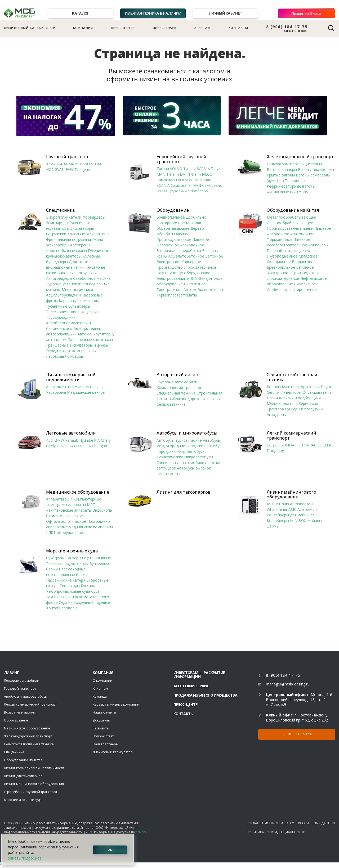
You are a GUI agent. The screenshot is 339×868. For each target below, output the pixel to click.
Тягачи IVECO (200, 174)
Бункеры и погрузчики (305, 409)
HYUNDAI (287, 445)
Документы (102, 720)
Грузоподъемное (282, 256)
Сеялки (273, 392)
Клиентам (100, 688)
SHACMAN (68, 164)
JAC (314, 445)
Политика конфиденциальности (276, 832)
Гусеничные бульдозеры (68, 306)
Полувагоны (278, 164)
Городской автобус (204, 446)
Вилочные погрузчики (77, 273)
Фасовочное (168, 245)
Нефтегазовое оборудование (183, 273)
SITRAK (97, 164)
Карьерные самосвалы (79, 301)
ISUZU (272, 445)
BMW (59, 440)
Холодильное (279, 262)
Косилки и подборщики (300, 398)
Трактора (275, 409)
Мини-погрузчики (77, 289)
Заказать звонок (296, 31)
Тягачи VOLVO (169, 169)
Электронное (168, 262)
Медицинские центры (86, 392)
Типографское (169, 289)
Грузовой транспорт (68, 157)
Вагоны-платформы (316, 169)
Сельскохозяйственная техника (292, 377)
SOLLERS (325, 445)
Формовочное (280, 239)
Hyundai (86, 440)
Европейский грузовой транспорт (181, 159)
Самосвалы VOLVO (173, 180)
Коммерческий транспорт (180, 387)
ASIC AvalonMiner (304, 509)
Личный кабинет (225, 13)
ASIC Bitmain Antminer (286, 504)
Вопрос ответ (103, 736)
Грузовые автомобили (177, 382)
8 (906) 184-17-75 (287, 27)
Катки (314, 387)
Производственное (174, 239)
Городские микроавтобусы (181, 451)
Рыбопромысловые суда (68, 591)
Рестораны (56, 392)
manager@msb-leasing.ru (288, 684)
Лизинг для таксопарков (184, 492)
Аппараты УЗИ (59, 499)
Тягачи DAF (177, 174)
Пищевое (201, 239)
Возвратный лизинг (179, 375)
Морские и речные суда (72, 551)
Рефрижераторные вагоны (291, 186)
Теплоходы (70, 586)
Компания (83, 28)
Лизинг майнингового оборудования (291, 495)
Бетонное (214, 256)
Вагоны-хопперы (282, 169)
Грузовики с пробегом (188, 191)
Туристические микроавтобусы (185, 457)
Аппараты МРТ (82, 505)
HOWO (84, 164)
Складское (308, 256)
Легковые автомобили (71, 433)
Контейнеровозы (62, 608)
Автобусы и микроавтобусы (187, 433)
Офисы (78, 387)
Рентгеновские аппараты (69, 510)
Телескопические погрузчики (72, 312)
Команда (100, 696)
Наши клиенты (104, 712)
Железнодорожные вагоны (196, 399)
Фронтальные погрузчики (69, 239)
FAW (70, 169)
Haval (61, 446)
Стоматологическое (64, 516)
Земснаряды (57, 223)
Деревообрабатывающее (290, 223)
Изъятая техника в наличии (153, 13)
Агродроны (277, 415)
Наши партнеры (106, 744)
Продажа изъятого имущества (205, 695)
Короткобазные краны (66, 251)
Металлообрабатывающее (291, 217)
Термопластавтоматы (177, 295)
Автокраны (80, 245)
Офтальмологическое (66, 521)
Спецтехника (60, 210)
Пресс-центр (123, 28)
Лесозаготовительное (287, 245)
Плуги (326, 387)
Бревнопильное (171, 217)
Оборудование (173, 210)
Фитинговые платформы (289, 192)
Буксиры (88, 586)
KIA (97, 440)
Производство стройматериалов (186, 267)
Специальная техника (176, 393)
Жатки (272, 398)
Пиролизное (195, 284)
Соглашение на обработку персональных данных (291, 823)
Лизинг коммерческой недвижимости (71, 377)
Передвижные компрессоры (71, 351)
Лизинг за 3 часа (306, 13)
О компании (102, 681)
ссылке (141, 832)
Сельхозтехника (171, 404)
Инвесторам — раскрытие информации (199, 675)
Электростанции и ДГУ (177, 278)
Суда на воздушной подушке (84, 602)
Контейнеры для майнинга (291, 515)
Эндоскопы (103, 510)
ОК (110, 850)
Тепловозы (295, 181)
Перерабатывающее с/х (288, 251)
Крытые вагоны (281, 175)
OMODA (84, 446)
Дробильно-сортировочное (292, 289)
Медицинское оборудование (78, 492)
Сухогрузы (55, 558)
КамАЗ (52, 164)
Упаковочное (192, 245)
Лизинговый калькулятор (30, 28)
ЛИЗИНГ (11, 673)
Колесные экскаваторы (88, 234)
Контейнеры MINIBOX (286, 521)
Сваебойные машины (92, 278)
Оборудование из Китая (293, 210)
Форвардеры (94, 217)
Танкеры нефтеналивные (88, 558)
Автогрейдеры (59, 278)
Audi (50, 440)
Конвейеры (318, 245)
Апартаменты (58, 387)
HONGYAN (55, 169)
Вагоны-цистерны (306, 164)
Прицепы (83, 169)
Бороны (274, 387)
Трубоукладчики (61, 317)
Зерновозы (309, 403)
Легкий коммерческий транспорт (291, 435)
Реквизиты (101, 728)
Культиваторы (295, 387)
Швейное (302, 239)
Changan (99, 446)
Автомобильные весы (203, 289)
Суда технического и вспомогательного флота (78, 597)
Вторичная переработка (179, 251)
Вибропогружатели (64, 217)
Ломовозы (74, 356)
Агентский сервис (191, 686)
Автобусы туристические (179, 440)
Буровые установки (64, 284)
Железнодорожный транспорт (300, 157)
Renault (72, 440)
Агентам (203, 28)
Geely (51, 446)
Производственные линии (290, 228)
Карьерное (191, 262)
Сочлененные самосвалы (90, 340)
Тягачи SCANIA (197, 169)
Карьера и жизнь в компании (116, 704)
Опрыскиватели (317, 392)
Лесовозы (55, 356)
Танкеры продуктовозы (67, 563)
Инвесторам (165, 28)
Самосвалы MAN (186, 185)
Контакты (238, 28)
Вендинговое (304, 262)
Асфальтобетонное (186, 256)
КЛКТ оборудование (64, 532)
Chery (106, 440)
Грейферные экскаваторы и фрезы (77, 345)
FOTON (303, 445)
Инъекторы (291, 392)
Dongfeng (275, 451)
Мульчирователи (282, 403)
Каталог (81, 13)
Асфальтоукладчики (64, 295)
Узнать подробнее (25, 858)
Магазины (94, 387)
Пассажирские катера (66, 580)
